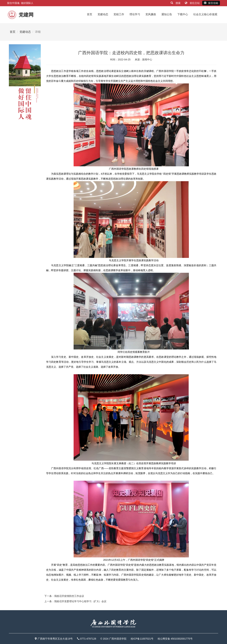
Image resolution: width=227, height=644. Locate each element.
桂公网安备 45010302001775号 (175, 639)
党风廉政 (151, 14)
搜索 (176, 3)
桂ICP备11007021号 (142, 639)
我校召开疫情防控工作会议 (69, 596)
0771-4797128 (88, 639)
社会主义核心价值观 (205, 14)
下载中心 (183, 14)
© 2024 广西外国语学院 (113, 639)
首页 (90, 14)
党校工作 (119, 14)
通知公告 (167, 14)
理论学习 (135, 14)
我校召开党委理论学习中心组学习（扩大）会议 (80, 601)
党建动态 (103, 14)
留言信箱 (211, 3)
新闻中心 (147, 60)
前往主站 (193, 3)
